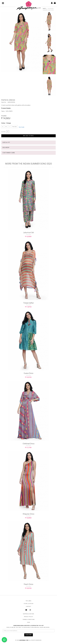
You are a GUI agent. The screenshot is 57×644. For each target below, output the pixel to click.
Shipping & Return (28, 614)
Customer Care (9, 153)
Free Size (14, 127)
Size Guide (22, 127)
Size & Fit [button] (6, 142)
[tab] (28, 143)
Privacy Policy (29, 617)
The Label (29, 601)
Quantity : (4, 132)
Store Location (29, 604)
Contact (28, 606)
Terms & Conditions (29, 619)
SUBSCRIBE (29, 635)
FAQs (29, 622)
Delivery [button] (6, 148)
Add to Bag (28, 136)
